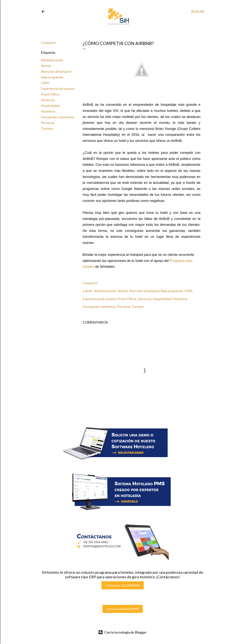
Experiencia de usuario (58, 89)
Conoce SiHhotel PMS (123, 609)
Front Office (50, 94)
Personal (47, 123)
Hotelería (48, 111)
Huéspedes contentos (57, 117)
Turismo (47, 128)
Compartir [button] (48, 43)
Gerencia (48, 100)
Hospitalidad (50, 106)
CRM (45, 83)
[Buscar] (198, 11)
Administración (52, 60)
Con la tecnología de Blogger (122, 632)
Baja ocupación (52, 77)
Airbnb (46, 66)
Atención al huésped (56, 71)
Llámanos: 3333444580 (123, 585)
